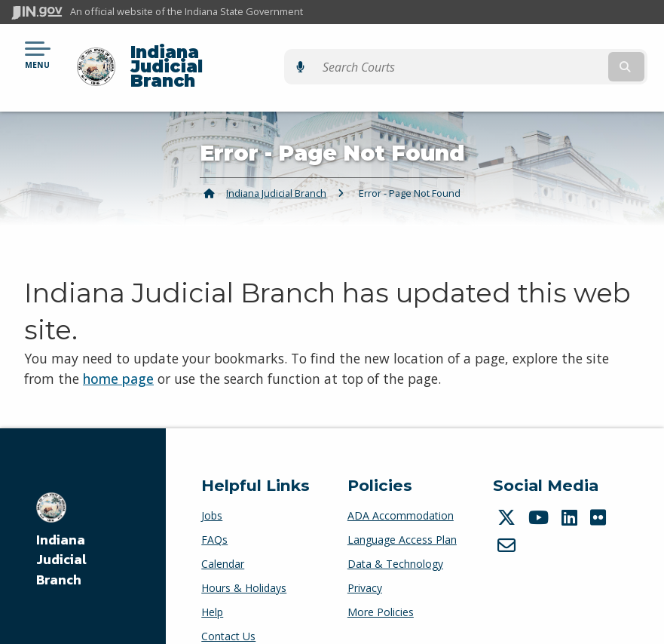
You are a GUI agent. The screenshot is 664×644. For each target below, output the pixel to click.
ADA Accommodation (401, 489)
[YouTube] (540, 491)
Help (212, 586)
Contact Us (228, 610)
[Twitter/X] (508, 491)
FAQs (214, 513)
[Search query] (557, 54)
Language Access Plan (402, 513)
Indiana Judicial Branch (230, 54)
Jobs (212, 489)
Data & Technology (395, 537)
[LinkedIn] (571, 491)
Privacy (365, 561)
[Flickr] (600, 491)
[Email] (508, 520)
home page (118, 352)
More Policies (381, 586)
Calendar (223, 537)
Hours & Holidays (244, 561)
